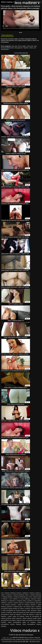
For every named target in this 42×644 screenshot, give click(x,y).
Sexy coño (30, 46)
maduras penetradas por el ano (23, 597)
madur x (3, 595)
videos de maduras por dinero (21, 613)
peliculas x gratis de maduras (20, 605)
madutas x (4, 603)
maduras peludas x (8, 597)
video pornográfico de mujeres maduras (14, 611)
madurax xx (30, 601)
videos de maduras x (16, 614)
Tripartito (26, 48)
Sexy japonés (19, 48)
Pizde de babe (19, 642)
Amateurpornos (8, 640)
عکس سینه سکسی (7, 638)
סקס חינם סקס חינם (35, 640)
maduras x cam (7, 599)
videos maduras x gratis (30, 618)
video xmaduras (32, 611)
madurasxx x (13, 601)
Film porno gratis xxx (8, 642)
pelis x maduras (36, 607)
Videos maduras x (29, 638)
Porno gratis (6, 6)
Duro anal (15, 46)
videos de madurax (18, 616)
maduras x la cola (18, 599)
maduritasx (38, 601)
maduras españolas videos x (21, 595)
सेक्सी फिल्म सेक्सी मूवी (18, 638)
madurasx (27, 599)
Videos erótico (36, 642)
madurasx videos (36, 599)
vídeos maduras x (17, 618)
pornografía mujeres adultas (9, 609)
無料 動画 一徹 (27, 642)
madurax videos (22, 601)
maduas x (38, 593)
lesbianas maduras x (16, 593)
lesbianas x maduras (29, 593)
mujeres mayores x (19, 603)
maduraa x (9, 595)
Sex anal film (26, 640)
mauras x (10, 603)
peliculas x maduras (13, 607)
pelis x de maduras (25, 607)
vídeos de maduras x (29, 614)
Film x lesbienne (17, 640)
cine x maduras (5, 593)
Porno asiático (22, 46)
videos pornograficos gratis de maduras (22, 622)
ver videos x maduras (24, 609)
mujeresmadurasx (30, 603)
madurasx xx (5, 601)
